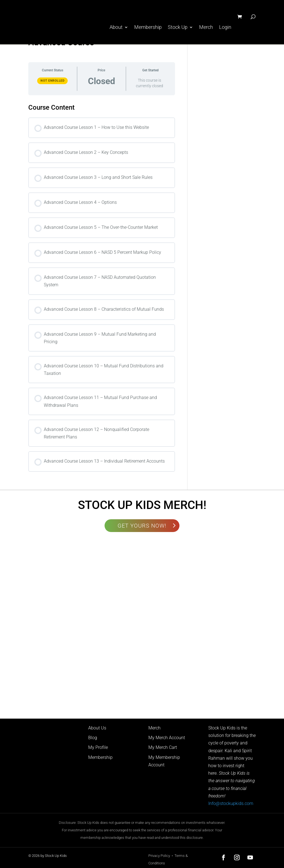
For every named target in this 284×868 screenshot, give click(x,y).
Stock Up (178, 27)
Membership (148, 27)
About (116, 27)
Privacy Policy (159, 856)
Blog (93, 738)
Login (225, 27)
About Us (97, 728)
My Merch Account (167, 738)
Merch (206, 27)
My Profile (98, 747)
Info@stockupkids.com (231, 803)
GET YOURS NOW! (142, 526)
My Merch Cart (163, 747)
